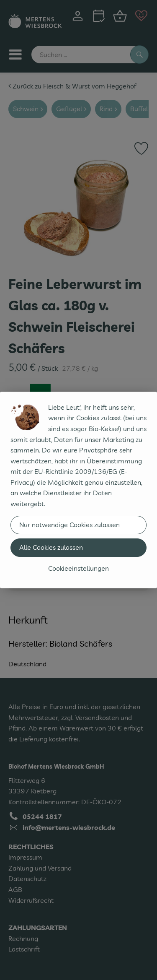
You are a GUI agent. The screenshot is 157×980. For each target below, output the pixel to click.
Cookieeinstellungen (78, 568)
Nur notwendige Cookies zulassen (69, 525)
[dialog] (78, 490)
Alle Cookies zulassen (51, 547)
